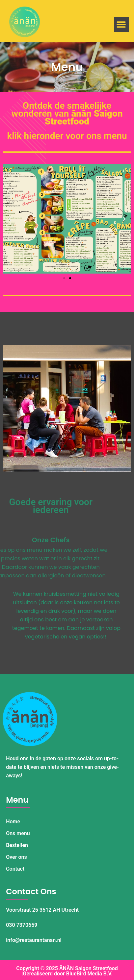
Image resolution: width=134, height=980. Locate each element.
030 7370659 (22, 925)
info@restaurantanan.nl (34, 940)
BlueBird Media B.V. (89, 974)
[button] (121, 24)
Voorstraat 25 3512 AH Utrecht (42, 910)
